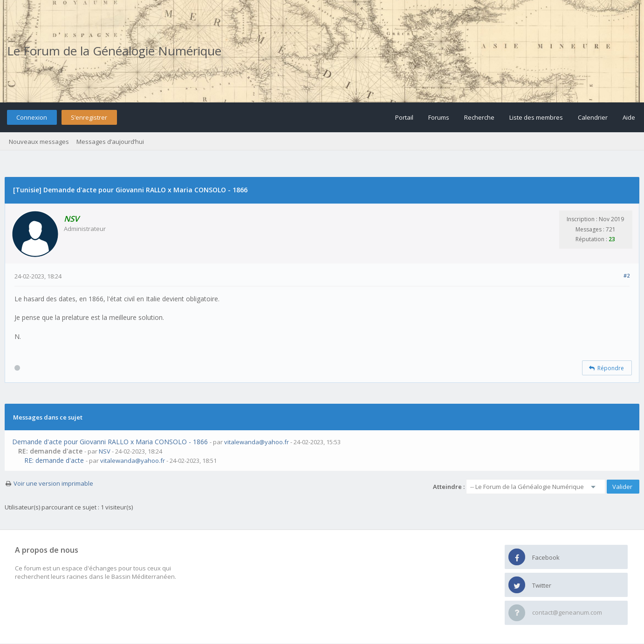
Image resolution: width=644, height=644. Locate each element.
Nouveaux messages (39, 142)
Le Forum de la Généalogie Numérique (114, 51)
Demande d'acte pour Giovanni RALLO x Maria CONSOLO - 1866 (110, 442)
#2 (627, 275)
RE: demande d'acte (54, 460)
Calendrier (593, 117)
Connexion (32, 117)
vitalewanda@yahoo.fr (257, 442)
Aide (629, 117)
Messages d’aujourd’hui (110, 142)
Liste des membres (536, 117)
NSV (105, 451)
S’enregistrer (89, 117)
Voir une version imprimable (53, 483)
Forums (439, 117)
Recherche (479, 117)
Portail (404, 117)
